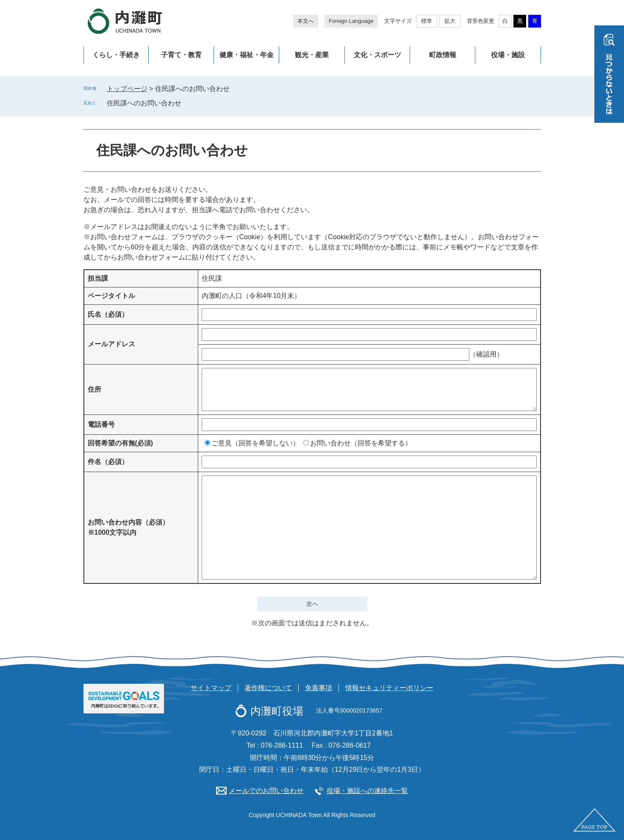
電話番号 (101, 424)
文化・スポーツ (377, 55)
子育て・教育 (181, 55)
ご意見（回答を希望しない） (255, 443)
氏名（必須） (108, 314)
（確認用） (486, 354)
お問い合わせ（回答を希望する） (361, 443)
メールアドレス (111, 344)
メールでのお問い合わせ (266, 791)
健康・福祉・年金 (247, 55)
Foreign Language (351, 21)
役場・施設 (508, 55)
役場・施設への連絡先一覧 (367, 791)
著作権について (268, 688)
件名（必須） (108, 462)
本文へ (306, 21)
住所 (94, 389)
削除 (187, 103)
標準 (427, 21)
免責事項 (319, 688)
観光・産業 (312, 55)
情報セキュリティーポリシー (389, 688)
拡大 (450, 21)
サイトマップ (211, 688)
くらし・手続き (116, 55)
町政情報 (443, 55)
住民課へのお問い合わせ (144, 103)
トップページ (127, 89)
